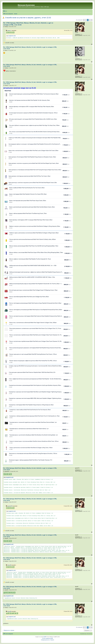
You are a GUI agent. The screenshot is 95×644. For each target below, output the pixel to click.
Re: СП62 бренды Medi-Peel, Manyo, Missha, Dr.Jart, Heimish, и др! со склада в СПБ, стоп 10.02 (28, 24)
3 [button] (90, 20)
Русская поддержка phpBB (47, 638)
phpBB (45, 637)
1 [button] (86, 20)
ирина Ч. (10, 30)
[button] (84, 20)
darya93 (9, 565)
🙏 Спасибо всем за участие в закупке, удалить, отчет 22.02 (27, 18)
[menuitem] (5, 11)
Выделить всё (12, 36)
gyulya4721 (10, 506)
